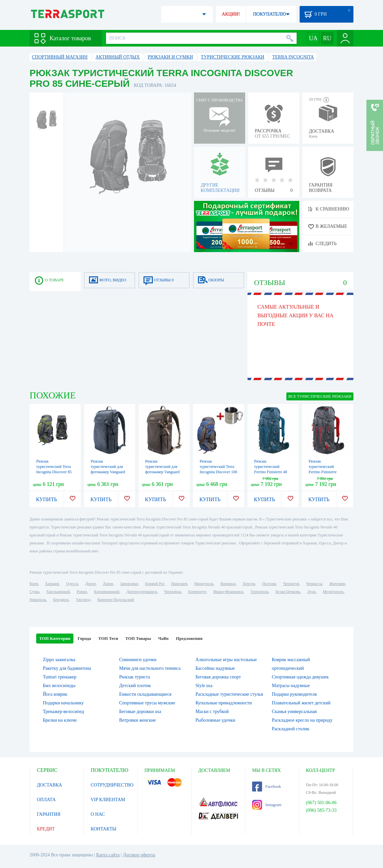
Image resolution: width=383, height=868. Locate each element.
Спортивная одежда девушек (300, 677)
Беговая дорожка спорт (218, 677)
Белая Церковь (288, 592)
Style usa (204, 686)
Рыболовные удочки (216, 720)
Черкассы (314, 584)
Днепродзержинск (142, 592)
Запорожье (129, 584)
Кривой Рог (155, 584)
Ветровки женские (138, 720)
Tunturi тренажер (60, 677)
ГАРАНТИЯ (49, 814)
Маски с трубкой (212, 712)
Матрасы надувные (291, 686)
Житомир (337, 584)
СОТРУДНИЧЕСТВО (112, 785)
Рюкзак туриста (135, 677)
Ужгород (83, 600)
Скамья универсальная (294, 712)
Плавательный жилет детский (301, 703)
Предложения (189, 638)
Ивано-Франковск (228, 592)
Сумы (34, 592)
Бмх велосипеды (59, 686)
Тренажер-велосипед (63, 712)
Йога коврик (55, 694)
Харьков (52, 584)
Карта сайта (108, 855)
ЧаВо (163, 638)
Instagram (267, 805)
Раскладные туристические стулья (229, 694)
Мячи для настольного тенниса (150, 668)
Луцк (312, 592)
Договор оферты (139, 855)
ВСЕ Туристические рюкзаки (320, 396)
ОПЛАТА (46, 800)
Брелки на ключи (60, 720)
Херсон (249, 584)
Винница (228, 584)
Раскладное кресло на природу (302, 720)
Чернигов (291, 584)
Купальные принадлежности (224, 703)
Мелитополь (333, 592)
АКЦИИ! (231, 14)
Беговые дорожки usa (140, 712)
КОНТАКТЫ (103, 829)
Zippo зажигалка (59, 660)
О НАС (98, 814)
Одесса (72, 584)
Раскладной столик (290, 729)
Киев (34, 584)
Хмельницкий (58, 592)
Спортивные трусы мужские (147, 703)
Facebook (267, 787)
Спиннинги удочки (138, 660)
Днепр (90, 584)
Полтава (269, 584)
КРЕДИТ (46, 829)
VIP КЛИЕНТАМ (108, 800)
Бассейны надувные (215, 668)
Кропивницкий (107, 592)
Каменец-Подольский (116, 600)
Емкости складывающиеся (145, 694)
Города (84, 638)
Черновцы (173, 592)
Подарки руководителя (294, 694)
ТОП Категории (55, 638)
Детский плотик (135, 686)
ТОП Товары (138, 638)
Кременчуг (197, 592)
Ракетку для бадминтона (67, 668)
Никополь (38, 600)
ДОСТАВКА (49, 785)
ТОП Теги (108, 638)
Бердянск (61, 600)
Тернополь (259, 592)
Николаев (179, 584)
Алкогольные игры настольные (226, 660)
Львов (108, 584)
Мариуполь (204, 584)
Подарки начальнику (63, 703)
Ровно (82, 592)
